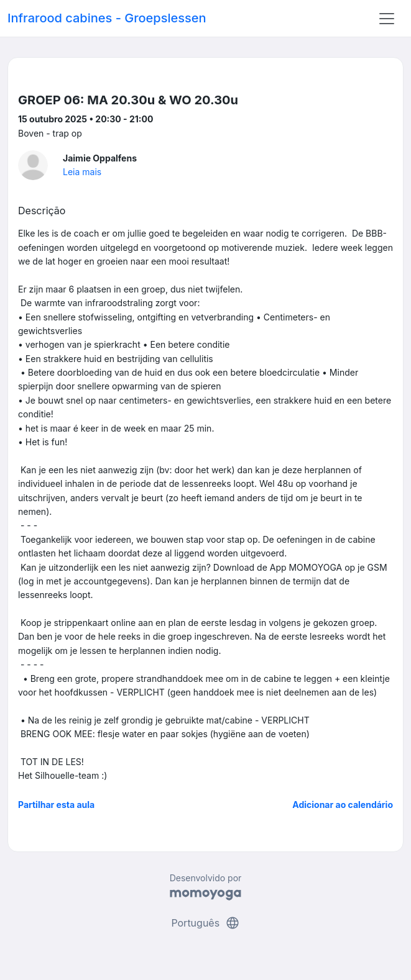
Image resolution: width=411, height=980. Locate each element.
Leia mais (82, 172)
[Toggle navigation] (387, 19)
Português (205, 923)
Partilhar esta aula (56, 805)
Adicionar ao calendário (343, 805)
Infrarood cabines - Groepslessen (107, 18)
